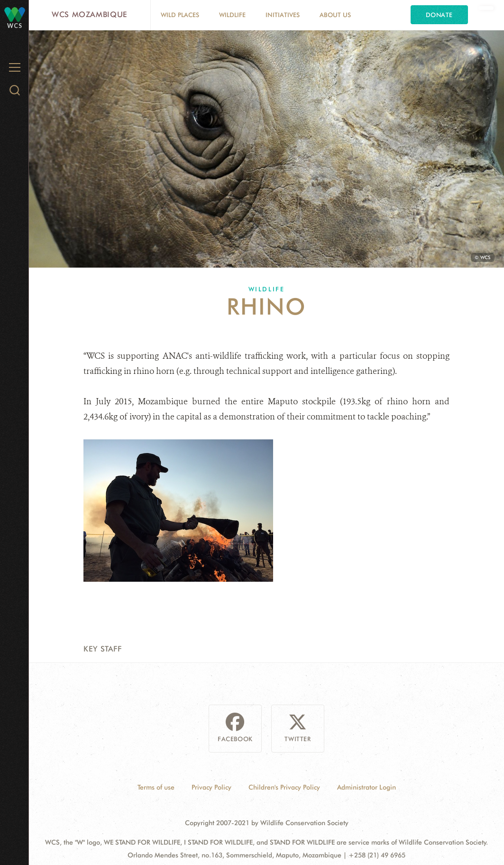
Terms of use (156, 787)
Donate (439, 15)
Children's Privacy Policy (284, 787)
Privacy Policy (211, 787)
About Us (335, 15)
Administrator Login (367, 787)
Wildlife (232, 15)
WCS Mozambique (90, 14)
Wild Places (180, 15)
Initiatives (283, 15)
